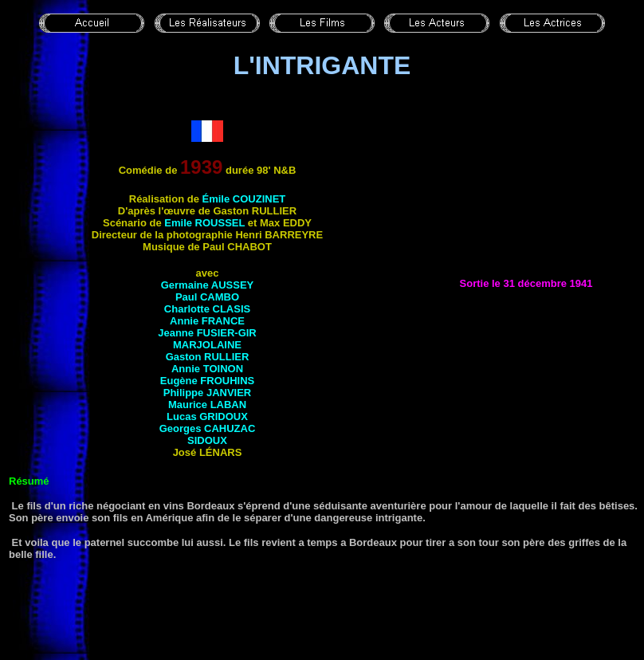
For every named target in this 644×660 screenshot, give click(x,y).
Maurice (207, 405)
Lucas (207, 416)
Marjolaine (207, 345)
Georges (208, 428)
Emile (204, 223)
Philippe (208, 393)
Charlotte (207, 309)
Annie (207, 321)
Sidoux (207, 440)
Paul (207, 297)
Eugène (207, 381)
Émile (244, 199)
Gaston (208, 357)
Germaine (208, 285)
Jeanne (207, 333)
